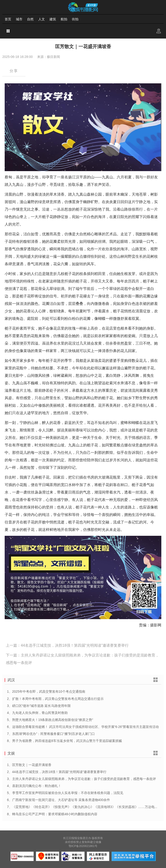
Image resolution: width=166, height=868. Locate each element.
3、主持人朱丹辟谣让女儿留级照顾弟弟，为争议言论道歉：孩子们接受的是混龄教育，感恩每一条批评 (81, 779)
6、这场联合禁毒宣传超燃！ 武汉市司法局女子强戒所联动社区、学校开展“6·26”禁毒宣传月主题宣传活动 (83, 727)
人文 (42, 19)
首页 (8, 19)
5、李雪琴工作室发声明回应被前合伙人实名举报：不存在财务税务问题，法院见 (65, 793)
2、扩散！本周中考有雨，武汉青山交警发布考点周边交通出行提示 (55, 699)
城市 (19, 19)
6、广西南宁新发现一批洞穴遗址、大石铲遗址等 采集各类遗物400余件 (58, 800)
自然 (30, 19)
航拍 (64, 19)
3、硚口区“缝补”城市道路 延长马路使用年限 (39, 706)
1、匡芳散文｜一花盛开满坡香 (29, 765)
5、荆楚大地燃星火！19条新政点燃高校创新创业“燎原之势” (50, 720)
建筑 (53, 19)
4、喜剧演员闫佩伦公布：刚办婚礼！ (34, 786)
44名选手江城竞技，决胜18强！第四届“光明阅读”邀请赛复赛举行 (75, 645)
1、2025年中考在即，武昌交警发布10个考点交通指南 (46, 692)
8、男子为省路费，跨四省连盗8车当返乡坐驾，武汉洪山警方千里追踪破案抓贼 (64, 741)
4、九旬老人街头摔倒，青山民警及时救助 (37, 713)
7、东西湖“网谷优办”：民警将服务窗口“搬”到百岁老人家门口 (51, 734)
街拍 (75, 19)
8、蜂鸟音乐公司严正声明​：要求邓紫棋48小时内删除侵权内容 (52, 814)
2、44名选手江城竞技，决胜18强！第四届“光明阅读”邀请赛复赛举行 (57, 772)
